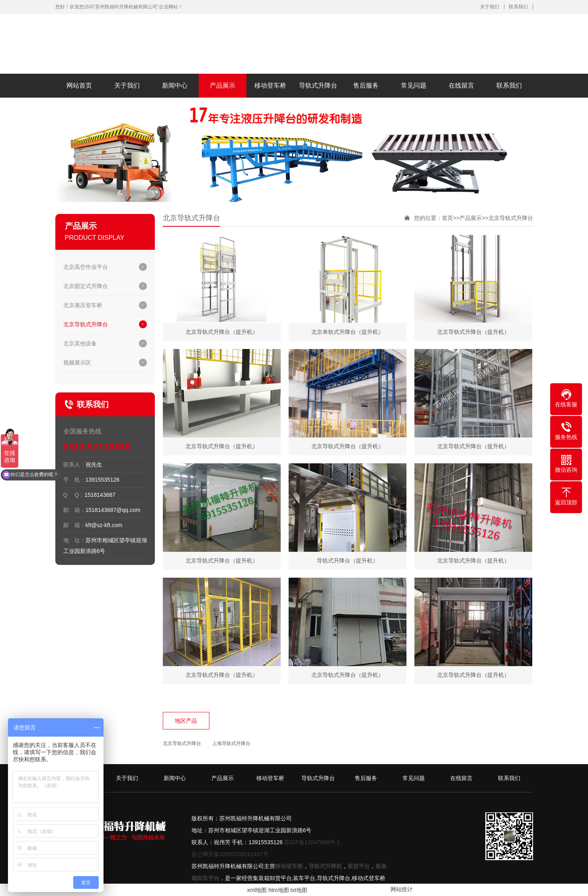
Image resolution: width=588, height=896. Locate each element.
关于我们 (490, 7)
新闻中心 (175, 85)
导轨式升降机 (325, 866)
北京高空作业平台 (86, 267)
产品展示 (223, 85)
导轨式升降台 (318, 85)
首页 (447, 218)
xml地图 (257, 890)
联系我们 (518, 7)
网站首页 (79, 85)
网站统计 (402, 889)
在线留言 (461, 85)
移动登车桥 (270, 85)
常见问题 (414, 85)
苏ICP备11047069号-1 (312, 842)
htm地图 (278, 890)
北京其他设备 (80, 343)
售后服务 (366, 85)
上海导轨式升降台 (231, 743)
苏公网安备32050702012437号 (230, 854)
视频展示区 (77, 363)
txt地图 (299, 890)
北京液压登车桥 (83, 305)
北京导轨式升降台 (86, 324)
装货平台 (359, 866)
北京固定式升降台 (86, 286)
